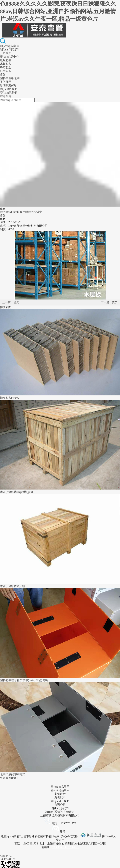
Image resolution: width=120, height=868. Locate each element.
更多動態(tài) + (9, 778)
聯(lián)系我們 (9, 89)
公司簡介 (6, 53)
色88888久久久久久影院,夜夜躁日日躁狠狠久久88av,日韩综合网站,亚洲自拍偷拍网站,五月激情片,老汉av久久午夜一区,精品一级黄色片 (58, 11)
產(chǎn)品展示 (60, 790)
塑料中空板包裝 (10, 78)
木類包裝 (6, 64)
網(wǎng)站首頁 (10, 46)
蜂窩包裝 (6, 67)
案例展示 (6, 82)
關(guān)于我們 (9, 50)
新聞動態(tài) (8, 85)
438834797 (6, 856)
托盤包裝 (6, 71)
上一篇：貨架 (11, 302)
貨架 (3, 75)
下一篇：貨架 (109, 302)
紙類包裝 (6, 60)
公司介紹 (60, 805)
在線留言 (6, 96)
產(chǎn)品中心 (9, 57)
